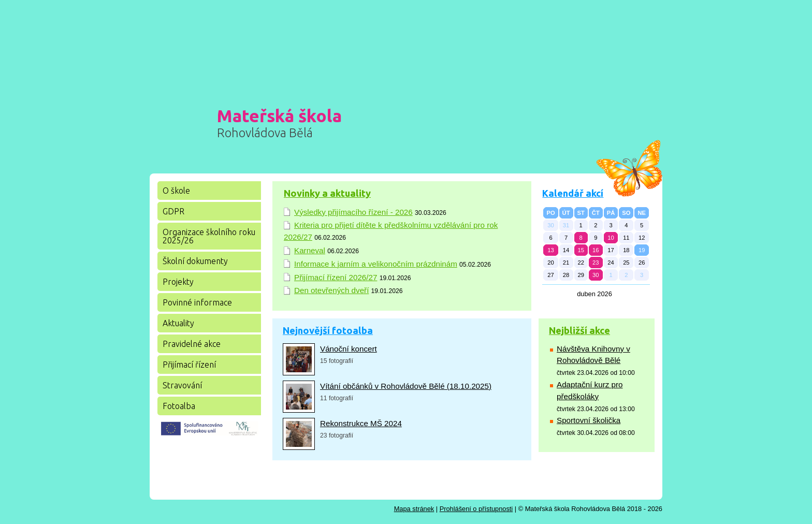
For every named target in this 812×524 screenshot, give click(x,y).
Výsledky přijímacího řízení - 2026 (353, 212)
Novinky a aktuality (327, 193)
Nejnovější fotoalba (328, 330)
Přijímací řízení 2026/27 (336, 277)
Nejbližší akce (579, 330)
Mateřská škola (279, 123)
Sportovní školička (589, 420)
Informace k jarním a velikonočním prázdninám (376, 264)
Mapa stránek (414, 509)
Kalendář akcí (573, 193)
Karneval (310, 250)
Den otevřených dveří (331, 290)
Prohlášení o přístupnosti (476, 509)
